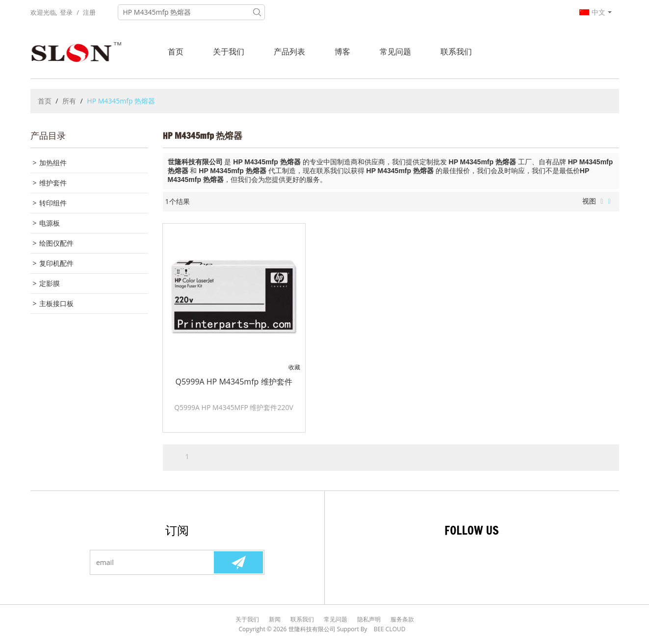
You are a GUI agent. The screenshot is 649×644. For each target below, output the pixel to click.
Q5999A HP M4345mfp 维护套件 (234, 382)
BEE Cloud (390, 629)
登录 (66, 12)
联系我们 (456, 52)
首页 (176, 52)
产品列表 (289, 52)
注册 (89, 12)
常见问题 (395, 52)
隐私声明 (369, 619)
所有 (69, 101)
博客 (342, 52)
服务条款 (402, 619)
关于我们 (229, 52)
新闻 (275, 619)
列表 (602, 202)
